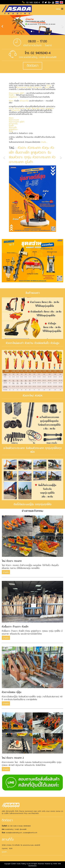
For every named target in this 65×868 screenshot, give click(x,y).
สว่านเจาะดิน (38, 87)
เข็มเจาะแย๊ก (36, 108)
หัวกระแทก (34, 148)
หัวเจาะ (49, 85)
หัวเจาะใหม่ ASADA (33, 396)
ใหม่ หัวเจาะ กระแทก (12, 561)
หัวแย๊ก (30, 87)
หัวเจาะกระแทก (21, 87)
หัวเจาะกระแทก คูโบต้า (17, 93)
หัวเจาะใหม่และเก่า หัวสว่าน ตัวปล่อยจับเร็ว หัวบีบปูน (33, 343)
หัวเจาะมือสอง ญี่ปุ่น (12, 692)
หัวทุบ (42, 108)
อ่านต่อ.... (44, 142)
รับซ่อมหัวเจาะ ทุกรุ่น (30, 155)
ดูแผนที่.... (5, 852)
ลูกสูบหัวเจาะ (13, 97)
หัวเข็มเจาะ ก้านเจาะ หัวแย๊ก (15, 627)
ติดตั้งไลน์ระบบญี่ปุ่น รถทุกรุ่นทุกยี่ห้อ (33, 504)
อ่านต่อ (6, 572)
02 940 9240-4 (31, 2)
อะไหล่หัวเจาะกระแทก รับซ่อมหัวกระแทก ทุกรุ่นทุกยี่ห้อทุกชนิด (33, 450)
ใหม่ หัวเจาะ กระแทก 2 (13, 758)
